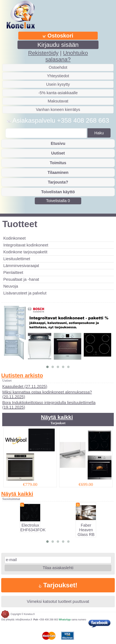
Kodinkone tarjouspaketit (25, 252)
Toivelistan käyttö (58, 192)
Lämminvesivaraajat (21, 266)
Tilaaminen (58, 172)
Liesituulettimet (17, 259)
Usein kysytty (58, 84)
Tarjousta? (58, 182)
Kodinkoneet (14, 238)
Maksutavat (58, 101)
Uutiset (58, 153)
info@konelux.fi (24, 620)
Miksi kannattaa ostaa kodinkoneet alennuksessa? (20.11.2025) (47, 394)
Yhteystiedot (58, 76)
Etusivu (58, 143)
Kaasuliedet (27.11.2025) (25, 386)
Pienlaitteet (13, 272)
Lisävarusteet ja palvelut (25, 293)
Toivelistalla (58, 201)
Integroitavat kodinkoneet (26, 245)
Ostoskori (58, 36)
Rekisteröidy (43, 53)
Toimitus (58, 163)
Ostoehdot (58, 67)
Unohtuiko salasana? (67, 56)
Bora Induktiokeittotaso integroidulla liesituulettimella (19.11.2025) (49, 405)
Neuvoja (11, 286)
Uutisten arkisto (22, 375)
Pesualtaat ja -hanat (21, 279)
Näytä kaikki (57, 417)
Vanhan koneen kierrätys (58, 110)
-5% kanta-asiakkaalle (58, 93)
